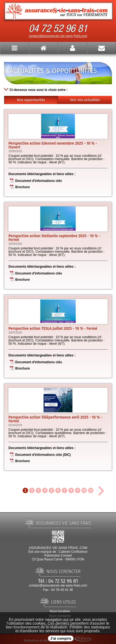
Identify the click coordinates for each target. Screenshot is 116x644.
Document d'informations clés (39, 181)
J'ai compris (61, 638)
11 (91, 490)
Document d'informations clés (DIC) (43, 455)
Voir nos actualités (85, 100)
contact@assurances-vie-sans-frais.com (58, 36)
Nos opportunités (31, 100)
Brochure (22, 187)
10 (84, 490)
